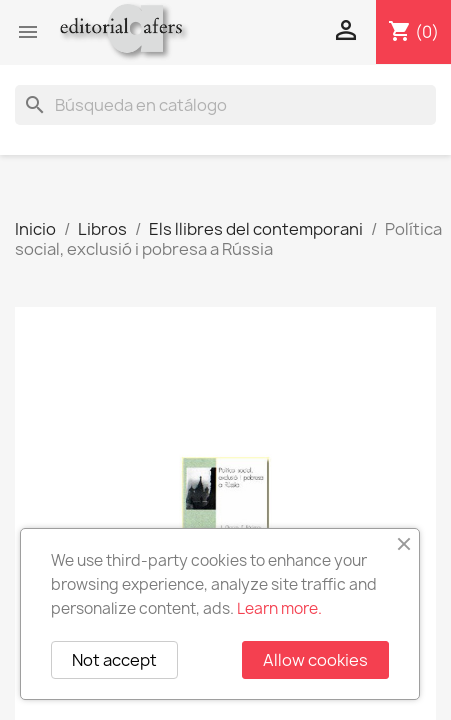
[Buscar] (225, 105)
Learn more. (279, 608)
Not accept (114, 660)
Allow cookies (315, 660)
